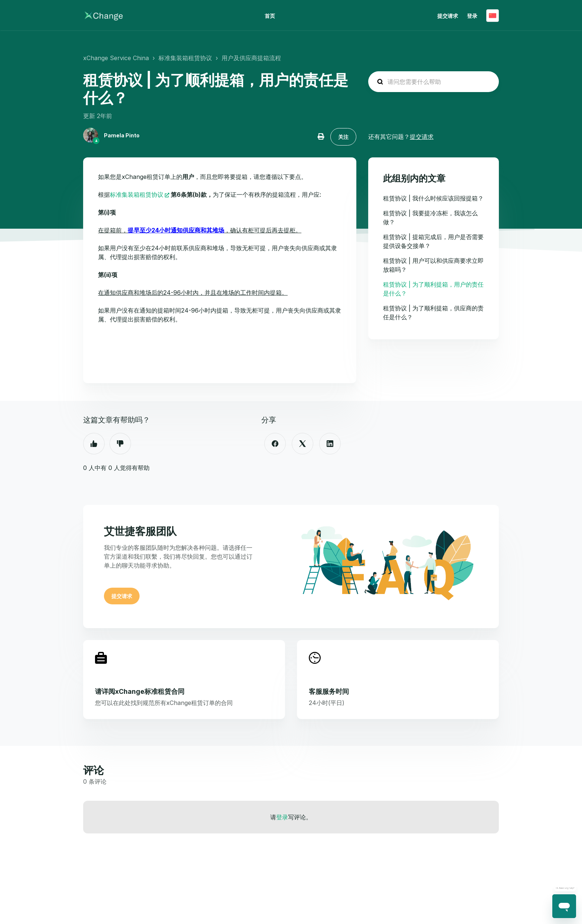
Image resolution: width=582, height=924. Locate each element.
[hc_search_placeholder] (434, 82)
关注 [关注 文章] (343, 137)
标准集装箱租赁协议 (185, 58)
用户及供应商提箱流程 (251, 58)
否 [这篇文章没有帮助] (120, 444)
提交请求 (448, 16)
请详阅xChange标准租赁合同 (140, 691)
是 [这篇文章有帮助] (94, 444)
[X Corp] (303, 444)
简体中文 (493, 16)
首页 (270, 16)
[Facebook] (275, 444)
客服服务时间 (329, 691)
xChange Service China (116, 58)
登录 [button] (472, 16)
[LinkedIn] (330, 444)
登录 (282, 817)
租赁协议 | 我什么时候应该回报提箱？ (433, 198)
